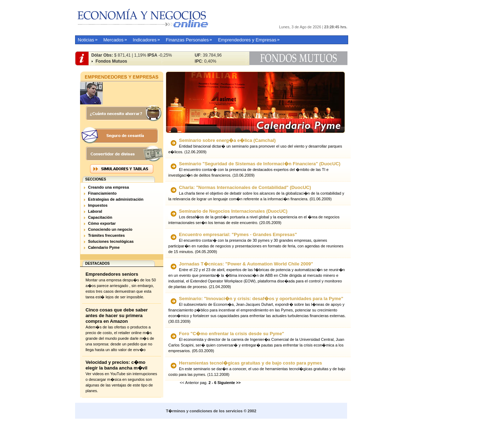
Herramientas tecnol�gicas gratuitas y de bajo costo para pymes (250, 363)
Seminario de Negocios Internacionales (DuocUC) (233, 211)
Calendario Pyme (104, 247)
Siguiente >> (229, 383)
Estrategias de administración (116, 199)
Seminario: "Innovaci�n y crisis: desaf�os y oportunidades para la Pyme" (261, 299)
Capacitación (100, 217)
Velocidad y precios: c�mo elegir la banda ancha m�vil (116, 365)
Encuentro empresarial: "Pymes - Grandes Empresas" (238, 234)
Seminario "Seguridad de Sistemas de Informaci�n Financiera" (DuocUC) (260, 164)
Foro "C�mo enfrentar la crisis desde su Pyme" (231, 334)
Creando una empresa (109, 187)
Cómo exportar (102, 223)
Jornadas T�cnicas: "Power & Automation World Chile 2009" (246, 264)
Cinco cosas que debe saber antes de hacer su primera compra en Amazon (117, 316)
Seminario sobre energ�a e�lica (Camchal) (227, 140)
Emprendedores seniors (112, 274)
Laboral (95, 211)
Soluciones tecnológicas (111, 241)
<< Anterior (189, 383)
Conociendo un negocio (110, 229)
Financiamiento (103, 193)
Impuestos (98, 205)
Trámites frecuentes (107, 235)
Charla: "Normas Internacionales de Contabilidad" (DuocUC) (245, 187)
